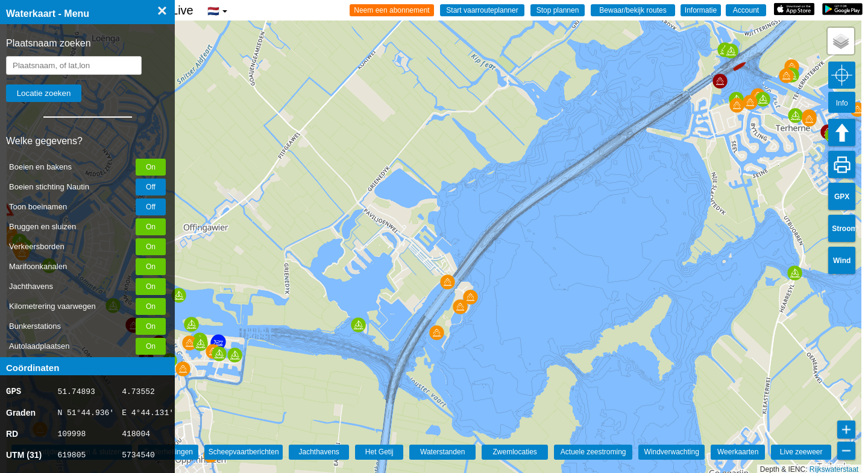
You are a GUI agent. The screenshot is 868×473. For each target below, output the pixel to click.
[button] (183, 369)
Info (842, 103)
